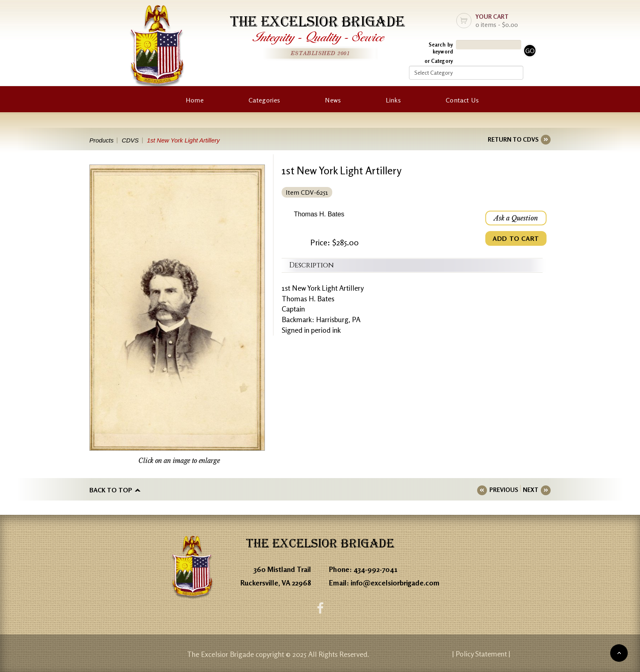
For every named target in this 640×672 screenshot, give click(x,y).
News (333, 100)
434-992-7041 (376, 569)
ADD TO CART (516, 238)
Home (195, 100)
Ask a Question (516, 218)
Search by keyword (441, 48)
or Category (439, 61)
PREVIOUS (504, 490)
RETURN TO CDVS (513, 139)
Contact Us (462, 100)
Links (393, 100)
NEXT (531, 490)
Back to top (111, 490)
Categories (264, 100)
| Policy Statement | (481, 654)
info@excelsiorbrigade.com (395, 583)
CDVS (130, 140)
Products (101, 140)
